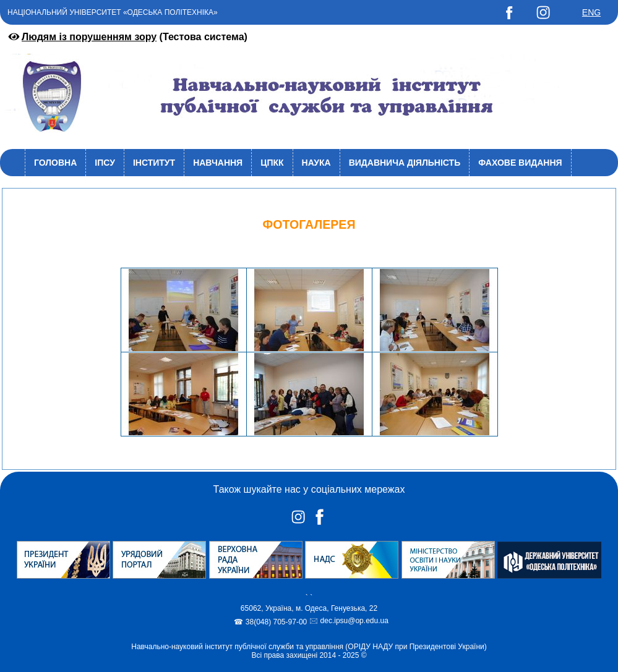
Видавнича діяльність (405, 163)
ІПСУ (105, 163)
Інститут (154, 163)
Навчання (218, 163)
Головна (55, 163)
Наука (316, 163)
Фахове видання (520, 163)
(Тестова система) (127, 37)
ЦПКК (272, 163)
